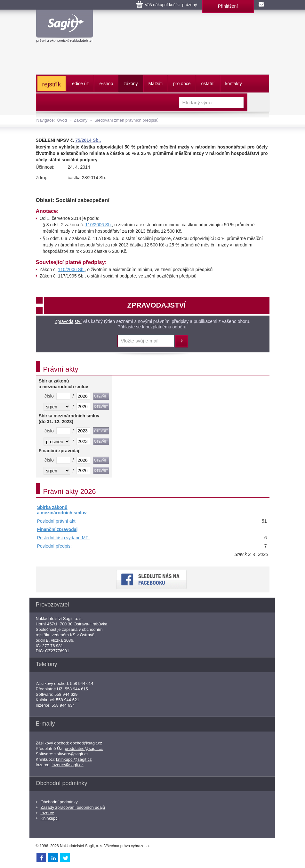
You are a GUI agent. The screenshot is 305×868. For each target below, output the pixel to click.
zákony (131, 84)
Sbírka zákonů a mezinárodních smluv (62, 510)
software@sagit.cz (71, 754)
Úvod (62, 120)
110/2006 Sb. (98, 225)
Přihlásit (181, 341)
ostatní (208, 84)
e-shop (106, 84)
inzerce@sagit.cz (67, 765)
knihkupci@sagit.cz (74, 759)
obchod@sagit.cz (86, 743)
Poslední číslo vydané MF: (63, 538)
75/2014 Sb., (88, 140)
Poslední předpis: (54, 546)
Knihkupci (50, 818)
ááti (156, 84)
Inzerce (48, 813)
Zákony (81, 120)
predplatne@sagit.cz (84, 748)
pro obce (182, 84)
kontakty (234, 84)
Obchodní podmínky (59, 802)
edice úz (80, 84)
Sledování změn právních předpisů (126, 120)
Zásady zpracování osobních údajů (73, 807)
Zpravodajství (68, 321)
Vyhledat (258, 102)
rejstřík (52, 84)
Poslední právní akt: (57, 521)
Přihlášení (228, 6)
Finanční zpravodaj (57, 529)
